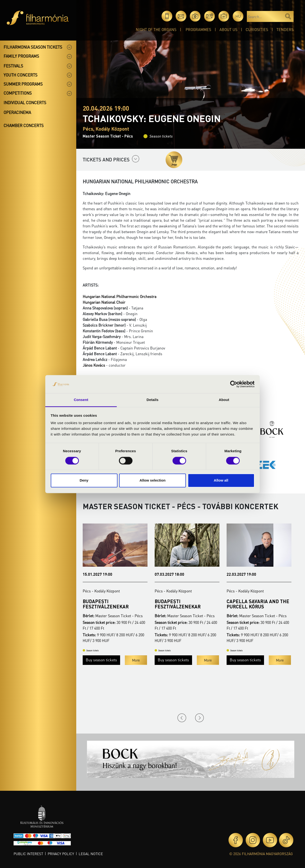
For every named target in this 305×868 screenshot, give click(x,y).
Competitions (18, 93)
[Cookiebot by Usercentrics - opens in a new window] (234, 384)
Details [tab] (152, 400)
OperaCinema (17, 112)
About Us (228, 29)
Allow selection (152, 480)
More (136, 671)
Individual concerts (25, 103)
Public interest (28, 854)
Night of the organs (156, 29)
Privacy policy (61, 854)
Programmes (198, 29)
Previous (182, 718)
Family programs (21, 56)
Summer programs (23, 84)
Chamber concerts (24, 125)
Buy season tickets (101, 670)
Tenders (285, 29)
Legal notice (91, 854)
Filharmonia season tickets (33, 47)
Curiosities (257, 29)
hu (238, 16)
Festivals (13, 66)
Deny (84, 480)
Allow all (221, 480)
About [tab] (224, 400)
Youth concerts (20, 75)
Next (199, 718)
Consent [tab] (81, 400)
